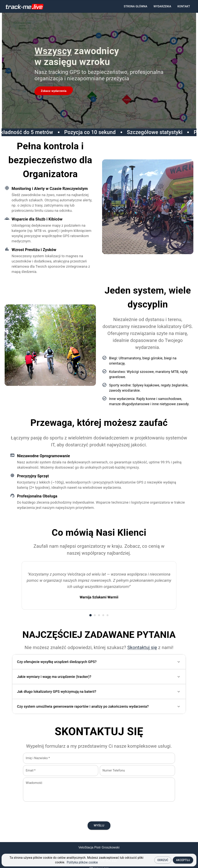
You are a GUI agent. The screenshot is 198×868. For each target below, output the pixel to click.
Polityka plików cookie (82, 862)
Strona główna (136, 6)
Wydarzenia (162, 6)
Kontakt (184, 6)
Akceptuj (183, 860)
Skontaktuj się (142, 648)
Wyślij (99, 825)
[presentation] (99, 811)
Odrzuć (163, 860)
